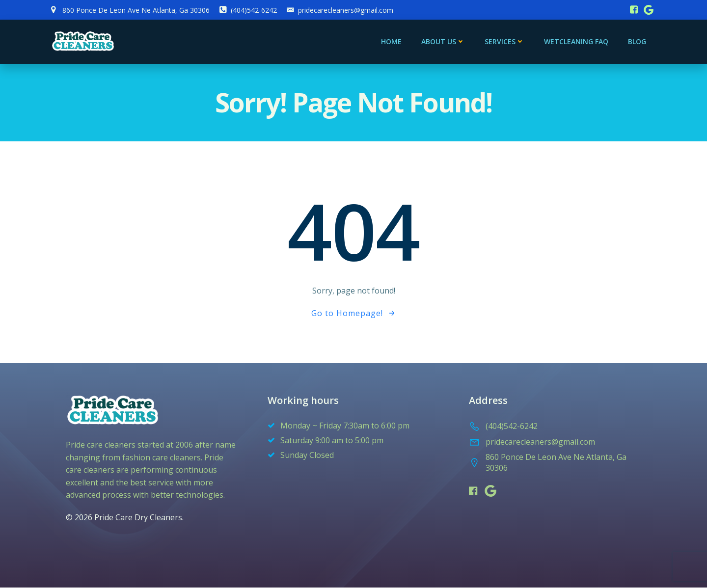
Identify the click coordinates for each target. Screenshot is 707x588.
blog (637, 42)
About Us (443, 42)
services (504, 42)
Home (391, 42)
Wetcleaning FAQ (576, 42)
